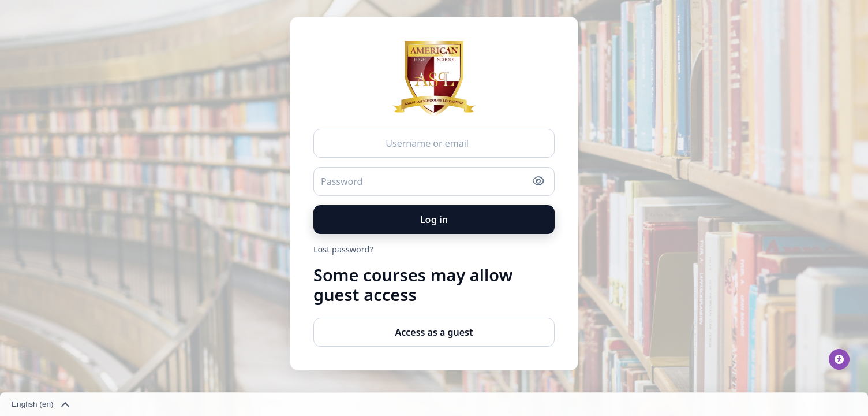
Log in (434, 220)
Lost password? (343, 249)
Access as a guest (434, 332)
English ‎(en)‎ (40, 405)
